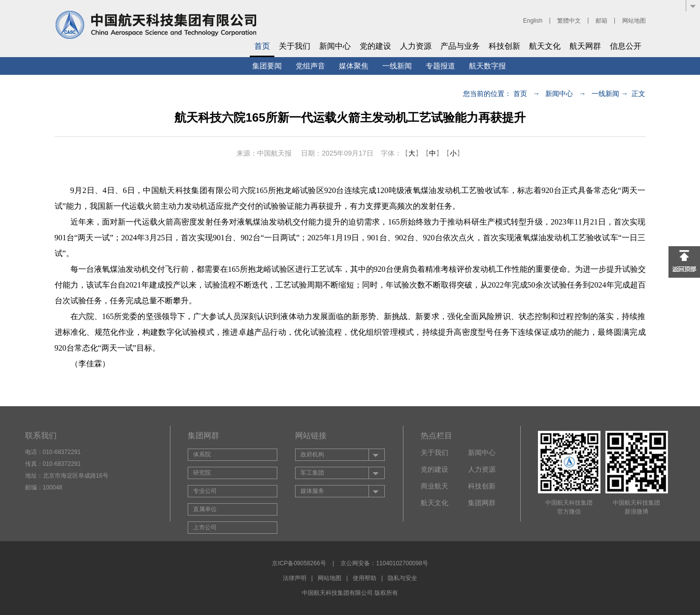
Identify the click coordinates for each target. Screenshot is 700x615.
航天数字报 (487, 66)
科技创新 (504, 46)
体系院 (202, 454)
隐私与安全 (402, 578)
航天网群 (585, 46)
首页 (262, 46)
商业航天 (434, 486)
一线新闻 (397, 66)
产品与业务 (460, 46)
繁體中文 (569, 21)
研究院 (202, 473)
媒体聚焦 (354, 66)
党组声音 (310, 66)
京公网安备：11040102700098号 (384, 563)
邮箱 (601, 21)
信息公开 (626, 46)
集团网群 (482, 503)
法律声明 (295, 578)
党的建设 (375, 46)
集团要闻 (267, 66)
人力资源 (416, 46)
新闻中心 (335, 46)
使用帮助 (365, 578)
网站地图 (634, 21)
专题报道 (440, 66)
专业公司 (205, 491)
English (533, 21)
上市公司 (205, 527)
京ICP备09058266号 (299, 563)
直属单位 (205, 509)
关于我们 (295, 46)
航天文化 (545, 46)
